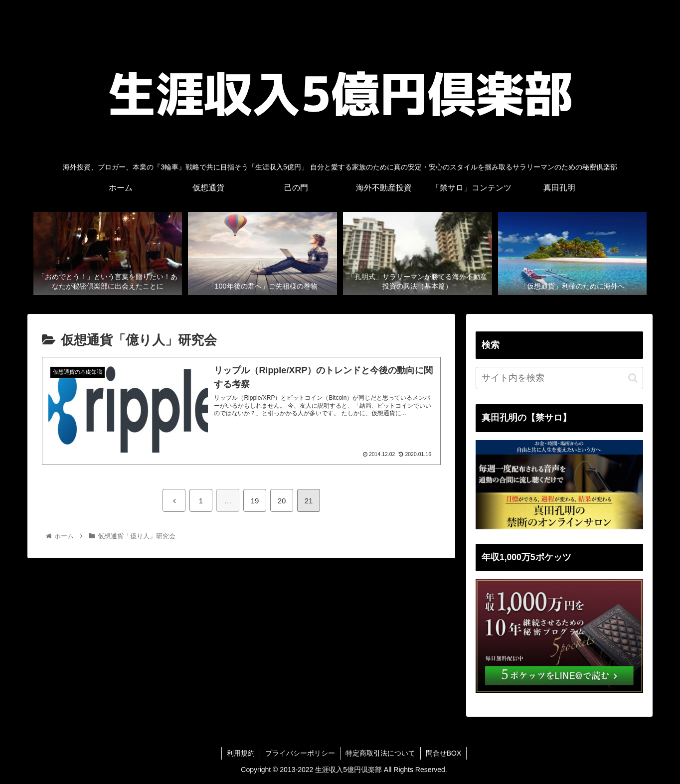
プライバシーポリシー (300, 753)
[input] (559, 378)
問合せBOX (444, 753)
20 (282, 501)
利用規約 (241, 753)
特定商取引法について (380, 753)
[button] (633, 378)
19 (255, 501)
